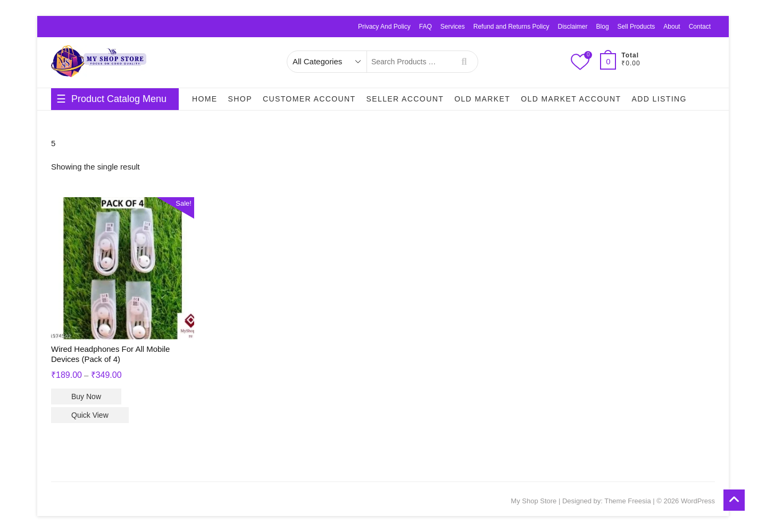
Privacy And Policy (384, 27)
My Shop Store (534, 501)
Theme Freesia (627, 501)
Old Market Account (571, 99)
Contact (700, 27)
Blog (603, 27)
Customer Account (309, 99)
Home (205, 99)
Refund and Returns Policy (511, 27)
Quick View (90, 415)
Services (453, 27)
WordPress (698, 501)
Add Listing (659, 99)
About (672, 27)
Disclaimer (573, 27)
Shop (240, 99)
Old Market (482, 99)
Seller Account (405, 99)
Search (464, 62)
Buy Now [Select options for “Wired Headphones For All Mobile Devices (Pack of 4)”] (86, 396)
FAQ (426, 27)
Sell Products (636, 27)
